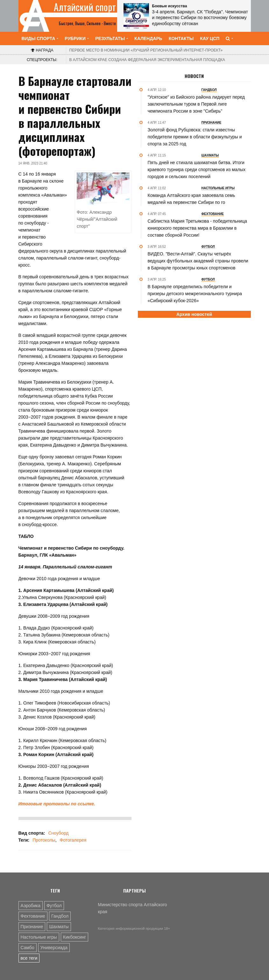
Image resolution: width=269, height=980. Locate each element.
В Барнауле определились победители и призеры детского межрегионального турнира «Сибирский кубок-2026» (195, 294)
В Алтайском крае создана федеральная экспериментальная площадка (147, 60)
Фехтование (33, 916)
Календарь (148, 38)
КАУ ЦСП (210, 38)
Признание (32, 927)
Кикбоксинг (74, 937)
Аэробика (31, 906)
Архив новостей (194, 314)
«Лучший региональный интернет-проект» (146, 50)
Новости (194, 76)
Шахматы (59, 927)
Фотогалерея (73, 840)
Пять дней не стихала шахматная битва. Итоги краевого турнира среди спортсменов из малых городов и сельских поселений (197, 170)
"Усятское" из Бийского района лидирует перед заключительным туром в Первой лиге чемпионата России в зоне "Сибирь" (196, 104)
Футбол (54, 906)
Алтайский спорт (85, 7)
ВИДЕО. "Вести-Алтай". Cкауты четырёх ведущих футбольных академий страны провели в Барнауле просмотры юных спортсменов (198, 261)
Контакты (181, 38)
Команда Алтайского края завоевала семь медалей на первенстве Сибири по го (191, 199)
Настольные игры (39, 937)
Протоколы (44, 840)
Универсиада (54, 948)
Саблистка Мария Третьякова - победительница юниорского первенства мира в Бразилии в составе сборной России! (197, 228)
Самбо (28, 948)
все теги (29, 958)
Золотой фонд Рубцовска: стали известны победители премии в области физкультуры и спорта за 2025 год (195, 137)
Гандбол (60, 916)
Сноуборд (58, 833)
